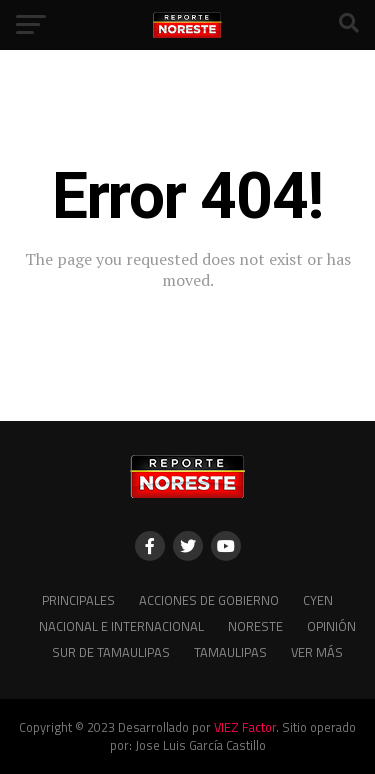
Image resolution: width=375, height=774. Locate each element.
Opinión (331, 626)
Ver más (317, 652)
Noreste (255, 626)
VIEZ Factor (245, 727)
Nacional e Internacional (121, 626)
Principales (78, 600)
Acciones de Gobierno (209, 600)
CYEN (318, 600)
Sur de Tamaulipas (111, 652)
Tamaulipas (230, 652)
